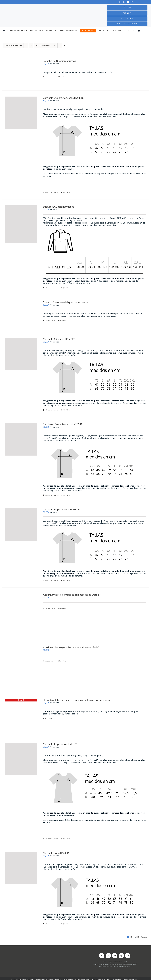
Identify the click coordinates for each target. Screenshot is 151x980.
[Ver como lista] (64, 45)
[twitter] (124, 2)
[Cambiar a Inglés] (147, 31)
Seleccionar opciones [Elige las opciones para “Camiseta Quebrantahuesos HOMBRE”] (52, 192)
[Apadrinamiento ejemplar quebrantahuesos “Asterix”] (21, 614)
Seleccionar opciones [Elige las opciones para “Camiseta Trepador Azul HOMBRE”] (52, 580)
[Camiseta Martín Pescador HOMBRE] (21, 439)
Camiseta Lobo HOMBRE (57, 853)
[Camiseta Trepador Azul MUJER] (21, 759)
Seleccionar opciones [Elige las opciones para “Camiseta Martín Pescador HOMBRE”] (52, 495)
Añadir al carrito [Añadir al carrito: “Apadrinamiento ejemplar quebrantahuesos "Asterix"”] (50, 608)
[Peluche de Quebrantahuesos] (21, 72)
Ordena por (14, 45)
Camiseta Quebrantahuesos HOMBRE (64, 98)
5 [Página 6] (139, 937)
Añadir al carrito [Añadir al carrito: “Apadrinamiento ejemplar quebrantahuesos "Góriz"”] (50, 661)
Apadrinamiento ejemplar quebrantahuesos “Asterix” (72, 595)
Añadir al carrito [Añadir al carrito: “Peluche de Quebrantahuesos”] (50, 77)
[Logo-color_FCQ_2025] (28, 7)
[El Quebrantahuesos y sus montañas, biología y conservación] (21, 715)
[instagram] (132, 2)
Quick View (63, 77)
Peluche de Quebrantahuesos (59, 61)
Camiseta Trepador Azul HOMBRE (61, 510)
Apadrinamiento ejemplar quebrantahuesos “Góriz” (71, 647)
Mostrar (43, 45)
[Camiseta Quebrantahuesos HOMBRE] (21, 113)
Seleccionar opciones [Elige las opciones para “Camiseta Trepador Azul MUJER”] (52, 839)
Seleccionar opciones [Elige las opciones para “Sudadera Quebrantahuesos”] (52, 288)
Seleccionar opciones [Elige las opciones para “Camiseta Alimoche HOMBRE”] (52, 410)
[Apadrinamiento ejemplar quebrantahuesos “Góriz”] (21, 666)
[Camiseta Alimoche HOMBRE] (21, 354)
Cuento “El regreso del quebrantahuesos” (66, 302)
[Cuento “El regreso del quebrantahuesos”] (21, 313)
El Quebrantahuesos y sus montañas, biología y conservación (76, 700)
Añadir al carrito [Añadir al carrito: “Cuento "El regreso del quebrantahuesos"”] (50, 320)
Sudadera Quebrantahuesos (58, 207)
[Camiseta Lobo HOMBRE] (21, 868)
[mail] (128, 956)
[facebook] (120, 2)
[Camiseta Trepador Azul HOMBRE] (21, 524)
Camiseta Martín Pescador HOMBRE (63, 424)
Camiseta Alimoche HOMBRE (59, 339)
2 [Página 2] (132, 937)
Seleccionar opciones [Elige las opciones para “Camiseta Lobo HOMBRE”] (52, 924)
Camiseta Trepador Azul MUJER (60, 744)
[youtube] (128, 2)
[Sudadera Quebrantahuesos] (21, 224)
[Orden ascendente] (31, 45)
